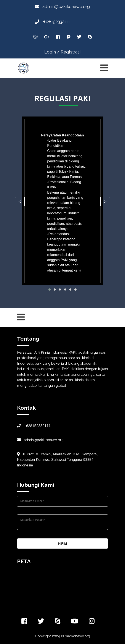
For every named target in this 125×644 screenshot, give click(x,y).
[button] (50, 290)
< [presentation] (20, 201)
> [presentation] (105, 201)
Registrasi (71, 52)
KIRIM (62, 544)
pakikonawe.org (77, 636)
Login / (52, 52)
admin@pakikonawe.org (62, 6)
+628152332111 (53, 22)
